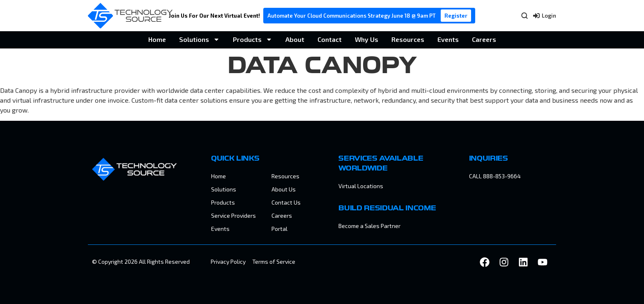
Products (253, 39)
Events (448, 39)
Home (157, 39)
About (295, 39)
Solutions (199, 39)
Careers (484, 39)
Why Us (367, 39)
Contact (330, 39)
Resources (408, 39)
